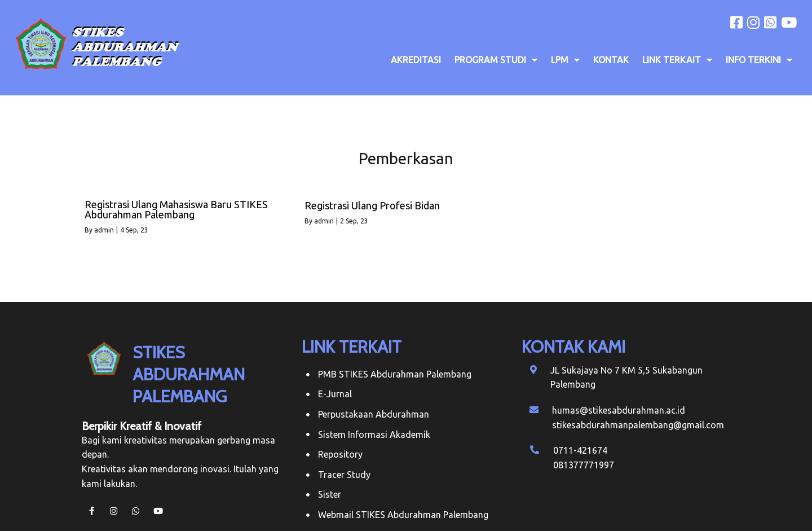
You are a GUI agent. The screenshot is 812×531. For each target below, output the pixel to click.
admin (104, 230)
